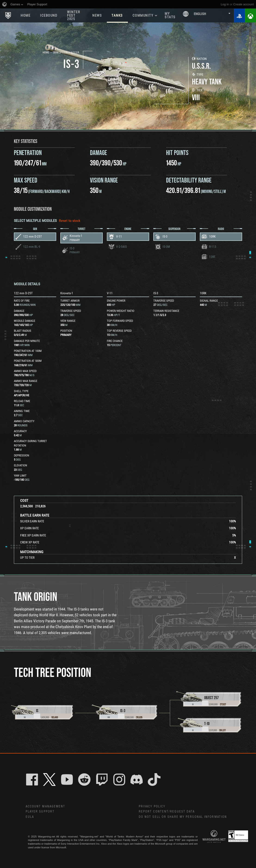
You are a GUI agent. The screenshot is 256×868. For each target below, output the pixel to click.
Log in (225, 4)
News (97, 15)
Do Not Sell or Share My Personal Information (183, 817)
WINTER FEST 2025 (74, 15)
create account (244, 4)
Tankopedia (60, 53)
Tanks (117, 15)
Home (25, 15)
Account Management (46, 806)
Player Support (40, 812)
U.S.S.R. (75, 53)
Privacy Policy (152, 806)
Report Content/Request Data (167, 812)
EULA (30, 817)
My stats (170, 15)
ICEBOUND (49, 15)
